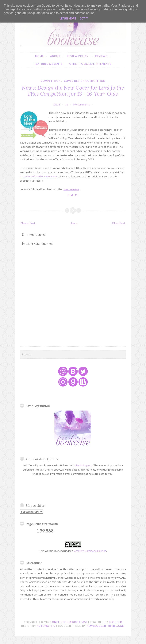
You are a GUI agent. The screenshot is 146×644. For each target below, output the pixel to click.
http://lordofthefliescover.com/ (38, 176)
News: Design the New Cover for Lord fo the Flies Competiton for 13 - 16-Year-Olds (73, 91)
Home (39, 56)
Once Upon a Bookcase (70, 622)
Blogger (115, 622)
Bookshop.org (84, 465)
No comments (82, 104)
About (55, 56)
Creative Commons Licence (90, 551)
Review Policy (78, 56)
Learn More (68, 19)
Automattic (46, 626)
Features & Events (48, 64)
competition (51, 81)
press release (71, 189)
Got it (84, 19)
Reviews (101, 56)
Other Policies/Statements (90, 64)
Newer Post (28, 223)
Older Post (119, 223)
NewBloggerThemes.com (106, 626)
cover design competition (85, 81)
